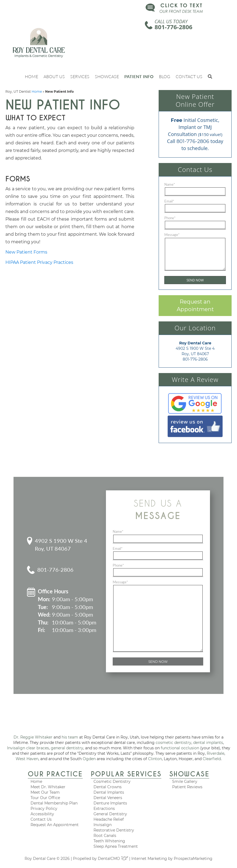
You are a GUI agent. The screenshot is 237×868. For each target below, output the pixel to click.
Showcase (107, 76)
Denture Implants (110, 803)
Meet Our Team (45, 792)
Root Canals (105, 836)
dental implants (208, 743)
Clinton (155, 759)
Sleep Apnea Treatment (116, 846)
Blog (165, 76)
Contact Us (189, 76)
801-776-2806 (173, 27)
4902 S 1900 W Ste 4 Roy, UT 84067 (61, 545)
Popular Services (126, 774)
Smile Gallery (185, 781)
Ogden (89, 759)
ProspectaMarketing (193, 859)
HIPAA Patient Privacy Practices (39, 262)
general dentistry (67, 748)
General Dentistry (110, 814)
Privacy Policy (44, 809)
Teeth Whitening (109, 841)
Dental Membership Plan (54, 803)
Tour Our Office (45, 798)
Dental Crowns (108, 787)
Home (31, 76)
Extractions (104, 809)
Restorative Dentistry (114, 830)
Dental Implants (109, 792)
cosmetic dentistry (173, 743)
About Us (54, 76)
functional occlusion (180, 748)
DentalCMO (113, 859)
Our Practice (55, 774)
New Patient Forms (26, 252)
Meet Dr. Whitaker (48, 787)
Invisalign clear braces (28, 748)
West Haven (27, 759)
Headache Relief (109, 819)
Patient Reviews (187, 787)
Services (80, 76)
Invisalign (103, 825)
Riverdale (216, 753)
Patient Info (139, 76)
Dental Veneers (108, 798)
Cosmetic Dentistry (112, 781)
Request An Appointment (55, 825)
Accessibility (42, 814)
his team (70, 737)
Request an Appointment (195, 306)
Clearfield (212, 759)
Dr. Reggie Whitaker (33, 737)
